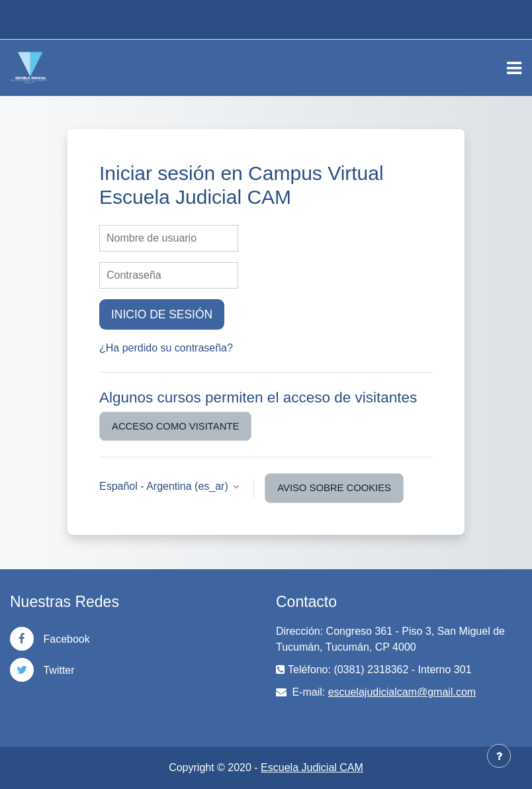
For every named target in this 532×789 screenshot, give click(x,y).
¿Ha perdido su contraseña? (166, 348)
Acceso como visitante (175, 426)
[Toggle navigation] (514, 68)
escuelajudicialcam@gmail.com (402, 692)
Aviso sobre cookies (334, 488)
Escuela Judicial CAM (312, 767)
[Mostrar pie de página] (499, 756)
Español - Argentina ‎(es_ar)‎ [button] (165, 486)
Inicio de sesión (162, 314)
